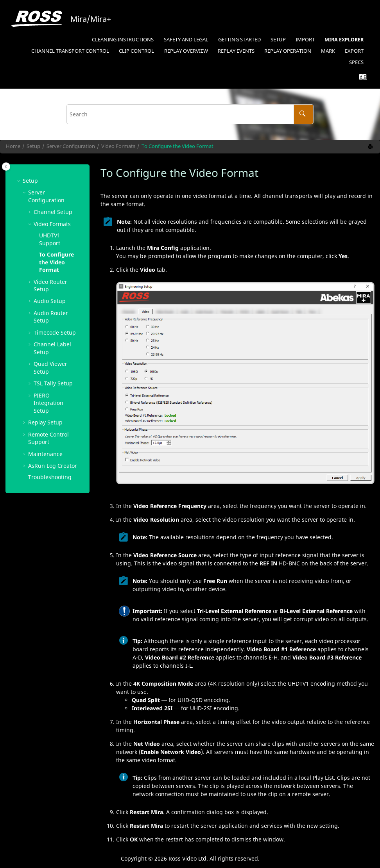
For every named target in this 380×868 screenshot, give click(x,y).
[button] (20, 181)
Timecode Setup (55, 332)
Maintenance (45, 454)
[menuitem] (123, 40)
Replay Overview (186, 51)
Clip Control (136, 51)
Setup (278, 40)
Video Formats (118, 146)
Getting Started (239, 40)
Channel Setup (53, 212)
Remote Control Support (48, 438)
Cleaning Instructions (123, 40)
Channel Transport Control (70, 51)
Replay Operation (288, 51)
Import (305, 40)
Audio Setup (50, 301)
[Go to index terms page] (361, 79)
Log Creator (53, 466)
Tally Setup (53, 383)
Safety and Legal (186, 40)
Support (50, 239)
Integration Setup (48, 403)
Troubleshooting (50, 477)
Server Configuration (71, 146)
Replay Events (236, 51)
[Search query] (190, 114)
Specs (356, 62)
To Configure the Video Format (177, 146)
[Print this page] (371, 147)
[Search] (304, 114)
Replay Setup (45, 422)
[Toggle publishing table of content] (6, 167)
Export (354, 51)
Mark (328, 51)
